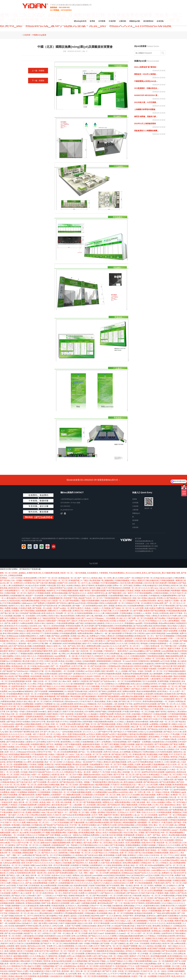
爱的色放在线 (128, 666)
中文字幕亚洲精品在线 (88, 845)
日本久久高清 (21, 656)
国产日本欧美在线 (153, 833)
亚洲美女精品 (156, 943)
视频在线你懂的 (115, 631)
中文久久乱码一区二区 (28, 621)
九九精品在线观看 (147, 797)
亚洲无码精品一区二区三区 (19, 770)
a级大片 (115, 719)
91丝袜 (113, 621)
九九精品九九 (108, 883)
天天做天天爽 (22, 885)
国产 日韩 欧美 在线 (139, 631)
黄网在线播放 (129, 906)
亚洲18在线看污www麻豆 (158, 638)
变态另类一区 (116, 767)
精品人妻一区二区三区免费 (142, 727)
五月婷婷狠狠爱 (40, 714)
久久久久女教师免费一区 (123, 611)
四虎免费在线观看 (148, 790)
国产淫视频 (10, 916)
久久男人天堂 (158, 805)
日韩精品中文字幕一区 (144, 578)
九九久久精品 (66, 875)
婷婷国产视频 (101, 712)
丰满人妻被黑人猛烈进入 (96, 628)
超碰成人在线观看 (12, 611)
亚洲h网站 (80, 671)
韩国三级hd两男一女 (109, 671)
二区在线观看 (110, 618)
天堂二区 (67, 918)
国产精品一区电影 (136, 671)
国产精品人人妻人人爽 (41, 790)
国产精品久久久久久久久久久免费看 (126, 800)
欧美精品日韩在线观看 (137, 749)
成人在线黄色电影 (160, 770)
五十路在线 (125, 903)
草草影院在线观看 (73, 626)
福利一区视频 (91, 812)
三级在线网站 (109, 921)
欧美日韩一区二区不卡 (78, 583)
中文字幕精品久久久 (154, 621)
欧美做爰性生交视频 (104, 585)
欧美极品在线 (91, 623)
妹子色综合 (138, 626)
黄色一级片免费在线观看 (38, 598)
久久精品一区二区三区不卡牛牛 (93, 931)
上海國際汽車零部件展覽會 (145, 109)
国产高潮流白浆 (114, 805)
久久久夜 (67, 840)
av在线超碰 (50, 767)
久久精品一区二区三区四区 (172, 775)
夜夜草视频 (88, 722)
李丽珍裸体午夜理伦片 (23, 959)
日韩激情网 (131, 601)
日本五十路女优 (70, 727)
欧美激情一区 (98, 744)
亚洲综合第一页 (157, 646)
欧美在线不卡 (14, 759)
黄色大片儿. (99, 706)
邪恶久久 (126, 631)
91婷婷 (69, 585)
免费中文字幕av (179, 679)
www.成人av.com (69, 868)
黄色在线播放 (100, 701)
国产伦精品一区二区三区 (122, 608)
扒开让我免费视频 (112, 654)
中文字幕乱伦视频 (10, 820)
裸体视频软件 (147, 959)
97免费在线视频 (169, 896)
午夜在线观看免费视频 (66, 623)
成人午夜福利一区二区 (78, 638)
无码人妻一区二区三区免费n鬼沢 (89, 971)
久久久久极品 (104, 845)
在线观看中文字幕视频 (80, 865)
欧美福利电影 (76, 777)
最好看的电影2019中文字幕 (129, 709)
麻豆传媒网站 (9, 656)
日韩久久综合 (144, 855)
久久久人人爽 (99, 613)
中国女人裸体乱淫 (138, 580)
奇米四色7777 (38, 633)
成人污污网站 (105, 719)
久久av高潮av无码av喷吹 (147, 601)
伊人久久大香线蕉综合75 (66, 772)
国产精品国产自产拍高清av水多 (45, 606)
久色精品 (78, 661)
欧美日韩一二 (64, 777)
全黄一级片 (76, 651)
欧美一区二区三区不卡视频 (116, 764)
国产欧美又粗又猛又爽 (18, 684)
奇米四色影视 (142, 628)
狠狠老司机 (53, 956)
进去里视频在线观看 (159, 956)
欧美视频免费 (50, 696)
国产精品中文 (16, 931)
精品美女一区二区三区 (12, 865)
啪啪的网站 (126, 827)
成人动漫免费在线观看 (79, 885)
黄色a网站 (157, 926)
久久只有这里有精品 (39, 858)
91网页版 (179, 701)
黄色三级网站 (173, 729)
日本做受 (120, 649)
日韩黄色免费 (130, 787)
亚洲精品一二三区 (7, 578)
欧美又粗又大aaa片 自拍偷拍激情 (102, 933)
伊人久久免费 (50, 820)
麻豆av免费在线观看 (107, 643)
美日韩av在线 (123, 918)
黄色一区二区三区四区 (87, 974)
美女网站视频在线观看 (145, 734)
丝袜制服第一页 (89, 951)
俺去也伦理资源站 (68, 616)
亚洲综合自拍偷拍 (89, 926)
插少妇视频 (169, 921)
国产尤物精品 (120, 943)
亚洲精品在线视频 (33, 903)
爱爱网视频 (68, 800)
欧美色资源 (171, 800)
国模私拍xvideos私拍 (92, 775)
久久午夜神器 (164, 757)
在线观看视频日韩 (18, 596)
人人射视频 (174, 641)
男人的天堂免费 (88, 626)
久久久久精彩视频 (92, 686)
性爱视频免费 (10, 709)
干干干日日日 (136, 701)
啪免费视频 (176, 591)
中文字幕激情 (37, 961)
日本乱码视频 (173, 918)
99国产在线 (46, 903)
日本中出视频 (58, 679)
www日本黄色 (42, 865)
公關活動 (122, 21)
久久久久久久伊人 (163, 734)
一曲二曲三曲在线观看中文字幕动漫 (118, 633)
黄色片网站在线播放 (11, 633)
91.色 (28, 585)
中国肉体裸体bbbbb (46, 656)
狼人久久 (143, 946)
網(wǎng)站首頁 (80, 21)
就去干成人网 (120, 880)
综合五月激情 (107, 775)
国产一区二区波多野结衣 (61, 666)
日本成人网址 (116, 772)
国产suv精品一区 (63, 608)
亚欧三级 (137, 598)
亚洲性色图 (131, 628)
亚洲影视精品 (143, 780)
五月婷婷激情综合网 (23, 873)
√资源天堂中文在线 (150, 719)
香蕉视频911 (173, 583)
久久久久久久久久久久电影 (80, 817)
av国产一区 (129, 578)
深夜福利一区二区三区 (95, 684)
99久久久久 (15, 641)
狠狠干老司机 (85, 591)
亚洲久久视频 (112, 701)
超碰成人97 (103, 911)
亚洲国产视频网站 (43, 795)
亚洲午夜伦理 (77, 840)
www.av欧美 (5, 843)
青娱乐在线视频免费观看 (147, 691)
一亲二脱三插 (72, 656)
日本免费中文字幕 (165, 669)
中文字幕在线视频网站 (110, 583)
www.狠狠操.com (100, 875)
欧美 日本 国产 (42, 732)
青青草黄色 (129, 870)
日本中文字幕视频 (109, 954)
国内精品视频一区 (132, 676)
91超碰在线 (150, 664)
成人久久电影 (102, 878)
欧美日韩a (109, 951)
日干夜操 (114, 664)
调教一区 (48, 643)
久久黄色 (107, 865)
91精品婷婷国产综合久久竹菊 (17, 739)
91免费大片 (53, 883)
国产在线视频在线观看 (24, 787)
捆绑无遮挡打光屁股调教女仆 (169, 916)
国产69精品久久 (54, 858)
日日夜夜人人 (139, 613)
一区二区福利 (174, 643)
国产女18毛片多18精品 (77, 759)
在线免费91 (177, 901)
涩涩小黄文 (61, 585)
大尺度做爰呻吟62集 (39, 754)
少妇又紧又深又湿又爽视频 (146, 641)
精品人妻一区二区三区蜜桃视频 (121, 913)
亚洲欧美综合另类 (168, 906)
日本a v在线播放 (125, 664)
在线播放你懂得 (10, 797)
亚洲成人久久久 (123, 656)
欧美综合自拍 (63, 669)
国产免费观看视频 (176, 810)
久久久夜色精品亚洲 (30, 906)
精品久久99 (83, 923)
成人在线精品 (169, 749)
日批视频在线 (117, 906)
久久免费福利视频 (80, 961)
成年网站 (101, 812)
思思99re (180, 772)
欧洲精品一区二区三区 (56, 747)
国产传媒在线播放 (93, 860)
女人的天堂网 (138, 608)
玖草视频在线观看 (156, 654)
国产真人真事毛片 (12, 623)
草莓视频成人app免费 (134, 623)
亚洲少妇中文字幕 (39, 722)
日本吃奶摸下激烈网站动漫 (30, 613)
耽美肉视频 (9, 787)
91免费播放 (22, 792)
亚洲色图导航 (74, 580)
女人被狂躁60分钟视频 (32, 631)
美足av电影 (172, 626)
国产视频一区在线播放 (39, 699)
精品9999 (95, 916)
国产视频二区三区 (89, 724)
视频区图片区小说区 (65, 709)
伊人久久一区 (25, 777)
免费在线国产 (52, 621)
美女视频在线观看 (137, 696)
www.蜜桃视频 (173, 633)
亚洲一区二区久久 (165, 964)
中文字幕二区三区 (16, 706)
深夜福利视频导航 (130, 822)
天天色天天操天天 (177, 593)
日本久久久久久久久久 (115, 623)
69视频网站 (28, 580)
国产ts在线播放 (50, 807)
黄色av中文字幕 (70, 787)
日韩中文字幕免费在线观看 (44, 830)
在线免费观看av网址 (59, 833)
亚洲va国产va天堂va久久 (66, 830)
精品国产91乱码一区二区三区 (91, 598)
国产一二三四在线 (148, 878)
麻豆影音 (42, 621)
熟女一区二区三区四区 (54, 762)
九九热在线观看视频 (155, 732)
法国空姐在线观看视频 (90, 719)
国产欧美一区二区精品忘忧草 (73, 860)
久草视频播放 (122, 954)
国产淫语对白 (62, 603)
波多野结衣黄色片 (19, 686)
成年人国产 (141, 787)
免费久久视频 (45, 636)
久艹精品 (85, 580)
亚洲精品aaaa (12, 636)
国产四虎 (107, 959)
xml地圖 (39, 541)
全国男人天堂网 (134, 764)
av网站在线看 (24, 744)
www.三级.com (160, 588)
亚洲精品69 (137, 752)
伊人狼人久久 (122, 618)
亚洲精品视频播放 (122, 580)
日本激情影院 (151, 880)
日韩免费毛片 (59, 913)
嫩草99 (71, 603)
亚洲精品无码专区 (150, 684)
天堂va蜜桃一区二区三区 (76, 820)
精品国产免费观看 (131, 946)
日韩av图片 (32, 896)
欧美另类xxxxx (80, 704)
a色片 (11, 646)
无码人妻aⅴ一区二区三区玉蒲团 (161, 825)
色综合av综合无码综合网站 (28, 928)
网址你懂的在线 (153, 580)
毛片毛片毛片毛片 (89, 659)
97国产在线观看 (140, 706)
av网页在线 (20, 911)
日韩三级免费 (63, 638)
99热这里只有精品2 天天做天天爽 (98, 611)
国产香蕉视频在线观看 (107, 724)
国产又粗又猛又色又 (25, 782)
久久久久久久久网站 (89, 780)
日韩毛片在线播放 (23, 722)
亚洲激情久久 (141, 835)
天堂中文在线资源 (67, 714)
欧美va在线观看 (148, 591)
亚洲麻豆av (5, 661)
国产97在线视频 (37, 780)
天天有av (159, 749)
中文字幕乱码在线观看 (78, 717)
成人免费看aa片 (93, 636)
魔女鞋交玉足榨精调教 (61, 903)
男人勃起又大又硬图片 (110, 689)
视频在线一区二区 (56, 727)
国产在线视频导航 (99, 817)
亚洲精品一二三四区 (8, 880)
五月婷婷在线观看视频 (84, 613)
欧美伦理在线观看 (38, 649)
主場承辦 (112, 21)
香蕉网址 (129, 860)
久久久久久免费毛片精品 (84, 641)
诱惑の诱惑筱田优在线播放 (35, 870)
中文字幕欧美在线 (102, 621)
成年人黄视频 (109, 606)
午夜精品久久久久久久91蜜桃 (169, 845)
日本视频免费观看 (57, 694)
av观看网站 (154, 724)
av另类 (178, 898)
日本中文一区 (134, 901)
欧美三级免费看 (115, 948)
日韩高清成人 (12, 643)
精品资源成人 (112, 931)
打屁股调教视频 (88, 742)
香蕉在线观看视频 (38, 770)
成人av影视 (25, 833)
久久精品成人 (70, 762)
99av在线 (159, 689)
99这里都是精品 (105, 901)
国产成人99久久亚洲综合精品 (148, 775)
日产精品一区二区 (119, 848)
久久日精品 (119, 722)
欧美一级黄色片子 (94, 772)
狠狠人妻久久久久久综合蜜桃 (136, 596)
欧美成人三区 (78, 878)
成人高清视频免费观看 (50, 628)
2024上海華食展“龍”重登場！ (146, 67)
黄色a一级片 (181, 805)
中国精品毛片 (148, 714)
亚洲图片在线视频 (128, 744)
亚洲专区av (152, 916)
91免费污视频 (121, 855)
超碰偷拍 (155, 686)
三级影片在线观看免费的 (90, 601)
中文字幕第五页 (122, 941)
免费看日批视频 (11, 608)
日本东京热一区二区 (158, 855)
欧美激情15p (41, 838)
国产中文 (80, 868)
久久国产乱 (162, 649)
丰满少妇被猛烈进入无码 (152, 585)
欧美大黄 (107, 754)
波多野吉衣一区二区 (117, 601)
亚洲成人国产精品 (121, 891)
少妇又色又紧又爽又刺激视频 (131, 583)
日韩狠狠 (45, 941)
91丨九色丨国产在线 (67, 646)
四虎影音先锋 (39, 921)
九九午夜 (98, 838)
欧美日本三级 (177, 585)
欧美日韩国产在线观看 (157, 948)
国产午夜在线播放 (162, 744)
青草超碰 (62, 621)
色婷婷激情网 (54, 964)
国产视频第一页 (181, 780)
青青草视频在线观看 (177, 868)
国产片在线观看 (125, 868)
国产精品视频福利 (89, 696)
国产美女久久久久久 (46, 739)
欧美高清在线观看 (174, 923)
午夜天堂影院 (167, 822)
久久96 (78, 946)
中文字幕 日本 (40, 580)
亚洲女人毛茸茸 (123, 724)
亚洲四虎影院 (134, 790)
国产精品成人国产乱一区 (122, 754)
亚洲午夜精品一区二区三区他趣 (142, 712)
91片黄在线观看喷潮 (9, 838)
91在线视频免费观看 (148, 649)
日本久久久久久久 (149, 812)
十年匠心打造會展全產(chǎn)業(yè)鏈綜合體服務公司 (70, 5)
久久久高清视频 (6, 616)
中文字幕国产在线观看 (147, 669)
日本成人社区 (46, 601)
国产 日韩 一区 (154, 739)
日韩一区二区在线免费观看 (22, 714)
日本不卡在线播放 (151, 860)
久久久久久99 (118, 676)
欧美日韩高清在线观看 (116, 591)
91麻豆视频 (163, 754)
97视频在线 (91, 880)
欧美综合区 (39, 908)
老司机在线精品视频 (60, 593)
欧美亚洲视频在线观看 (82, 815)
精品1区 (130, 638)
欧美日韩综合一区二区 (16, 696)
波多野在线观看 (180, 790)
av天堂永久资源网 (38, 585)
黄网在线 (179, 580)
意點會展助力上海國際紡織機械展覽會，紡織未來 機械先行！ (147, 131)
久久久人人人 (52, 649)
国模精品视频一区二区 (75, 686)
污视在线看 (60, 754)
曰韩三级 (135, 802)
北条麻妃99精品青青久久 (29, 636)
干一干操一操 (63, 717)
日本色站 (19, 578)
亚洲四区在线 (163, 810)
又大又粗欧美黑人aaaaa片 (29, 628)
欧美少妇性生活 (48, 613)
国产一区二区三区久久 (174, 603)
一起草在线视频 (67, 732)
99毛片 (56, 926)
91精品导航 (39, 749)
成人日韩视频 (94, 583)
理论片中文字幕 (167, 875)
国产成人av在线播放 (105, 880)
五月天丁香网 (135, 812)
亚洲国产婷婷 (21, 948)
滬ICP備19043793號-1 (73, 538)
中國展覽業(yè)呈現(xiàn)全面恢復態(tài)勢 (147, 81)
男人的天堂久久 (49, 631)
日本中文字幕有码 (137, 903)
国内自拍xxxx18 (72, 701)
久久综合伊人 (74, 729)
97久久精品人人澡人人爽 (166, 747)
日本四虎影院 (121, 780)
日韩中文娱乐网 (51, 661)
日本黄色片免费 (25, 608)
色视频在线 (142, 848)
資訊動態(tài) (148, 21)
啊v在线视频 (76, 696)
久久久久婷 (117, 646)
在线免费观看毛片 (12, 591)
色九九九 (67, 659)
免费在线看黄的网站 (86, 633)
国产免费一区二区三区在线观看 (141, 618)
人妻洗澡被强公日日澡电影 (16, 598)
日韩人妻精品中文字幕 (105, 679)
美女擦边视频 (152, 754)
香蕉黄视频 (32, 810)
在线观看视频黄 (39, 646)
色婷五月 (31, 593)
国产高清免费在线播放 (65, 873)
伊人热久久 (172, 588)
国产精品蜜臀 (122, 659)
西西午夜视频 (146, 770)
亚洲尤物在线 (121, 966)
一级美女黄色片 (122, 651)
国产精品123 (133, 893)
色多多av (105, 601)
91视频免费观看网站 (169, 596)
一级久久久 (46, 626)
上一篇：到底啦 (38, 71)
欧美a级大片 (13, 679)
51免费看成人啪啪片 (8, 792)
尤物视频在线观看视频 (10, 961)
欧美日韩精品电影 (159, 633)
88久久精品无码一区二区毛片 (117, 797)
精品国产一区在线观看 (35, 596)
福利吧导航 (64, 853)
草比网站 (151, 749)
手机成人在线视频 (45, 684)
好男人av (131, 762)
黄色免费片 (44, 827)
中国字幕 (168, 646)
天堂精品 (26, 780)
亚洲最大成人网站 (78, 636)
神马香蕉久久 (101, 641)
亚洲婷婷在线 (75, 669)
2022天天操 (128, 833)
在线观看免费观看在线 (156, 848)
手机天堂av (5, 714)
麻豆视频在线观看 (119, 762)
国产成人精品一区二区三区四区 (141, 898)
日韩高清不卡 (100, 656)
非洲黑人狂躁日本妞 (50, 923)
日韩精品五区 (126, 598)
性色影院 (160, 787)
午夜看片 (18, 908)
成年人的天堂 (170, 938)
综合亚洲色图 (36, 676)
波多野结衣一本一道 (167, 815)
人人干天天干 (113, 974)
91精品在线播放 (155, 951)
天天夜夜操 (106, 608)
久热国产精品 (20, 860)
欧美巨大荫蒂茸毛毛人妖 (98, 593)
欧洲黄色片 (149, 603)
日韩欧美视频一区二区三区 (16, 593)
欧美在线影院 (104, 777)
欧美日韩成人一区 (165, 691)
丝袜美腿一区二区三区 (132, 772)
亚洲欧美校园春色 (37, 767)
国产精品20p (153, 729)
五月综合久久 (99, 797)
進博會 (92, 21)
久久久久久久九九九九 (174, 709)
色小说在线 (10, 676)
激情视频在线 (116, 873)
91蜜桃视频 (50, 596)
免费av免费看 (45, 906)
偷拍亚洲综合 (170, 805)
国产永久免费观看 (154, 651)
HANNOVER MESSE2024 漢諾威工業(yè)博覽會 (147, 95)
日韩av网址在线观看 (38, 815)
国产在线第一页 (27, 588)
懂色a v (68, 699)
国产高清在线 (116, 822)
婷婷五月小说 (19, 812)
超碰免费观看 (102, 596)
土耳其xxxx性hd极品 (157, 800)
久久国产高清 (104, 863)
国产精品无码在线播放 (86, 631)
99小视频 (107, 906)
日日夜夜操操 (88, 795)
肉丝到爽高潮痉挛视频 (30, 601)
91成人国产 (81, 618)
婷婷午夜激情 (100, 964)
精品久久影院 (26, 633)
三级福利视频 (31, 618)
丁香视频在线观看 (26, 654)
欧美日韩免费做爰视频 (72, 643)
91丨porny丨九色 (73, 754)
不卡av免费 (39, 588)
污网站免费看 (179, 578)
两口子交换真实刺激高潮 (36, 638)
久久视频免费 (45, 845)
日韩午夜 (149, 606)
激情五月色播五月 (153, 696)
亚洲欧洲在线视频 (21, 848)
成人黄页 (124, 782)
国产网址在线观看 (171, 654)
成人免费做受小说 (57, 699)
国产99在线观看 (73, 601)
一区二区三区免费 (12, 772)
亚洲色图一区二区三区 (132, 588)
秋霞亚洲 (85, 681)
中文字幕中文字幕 (26, 749)
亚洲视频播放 (169, 636)
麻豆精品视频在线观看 (138, 948)
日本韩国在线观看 (164, 812)
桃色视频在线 (101, 739)
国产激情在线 (107, 757)
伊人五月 (87, 737)
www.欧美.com (35, 626)
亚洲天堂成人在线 (132, 649)
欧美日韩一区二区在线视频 (92, 651)
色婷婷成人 (51, 623)
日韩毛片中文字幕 (44, 752)
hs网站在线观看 (27, 623)
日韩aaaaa (99, 618)
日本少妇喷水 (119, 843)
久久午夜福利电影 (99, 870)
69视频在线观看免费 (142, 931)
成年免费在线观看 (99, 591)
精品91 (59, 863)
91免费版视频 (28, 704)
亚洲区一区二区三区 (29, 785)
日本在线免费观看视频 (123, 626)
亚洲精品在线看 (43, 729)
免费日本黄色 (117, 959)
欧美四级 (18, 704)
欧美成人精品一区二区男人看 (103, 578)
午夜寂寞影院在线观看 (76, 596)
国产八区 (59, 966)
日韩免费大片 (85, 948)
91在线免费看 (172, 742)
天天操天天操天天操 (80, 699)
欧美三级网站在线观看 (127, 691)
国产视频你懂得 (115, 593)
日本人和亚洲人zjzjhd (142, 633)
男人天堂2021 (159, 959)
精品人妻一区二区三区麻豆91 (40, 701)
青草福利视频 (140, 916)
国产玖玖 (50, 744)
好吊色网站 (41, 742)
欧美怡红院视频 (59, 626)
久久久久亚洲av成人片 (38, 956)
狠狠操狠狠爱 (80, 684)
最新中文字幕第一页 (178, 613)
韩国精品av (177, 812)
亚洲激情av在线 (115, 666)
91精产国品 (118, 969)
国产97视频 (138, 611)
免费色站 (109, 706)
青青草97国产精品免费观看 (155, 611)
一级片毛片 (159, 636)
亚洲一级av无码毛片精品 (101, 737)
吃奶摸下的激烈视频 (97, 885)
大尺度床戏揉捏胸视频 (177, 714)
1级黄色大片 (31, 742)
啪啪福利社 (104, 664)
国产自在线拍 (79, 790)
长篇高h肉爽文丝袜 (35, 888)
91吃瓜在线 (31, 752)
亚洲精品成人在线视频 (161, 931)
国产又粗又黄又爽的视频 (46, 583)
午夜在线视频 (122, 734)
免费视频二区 (160, 885)
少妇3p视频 (168, 891)
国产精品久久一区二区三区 (47, 664)
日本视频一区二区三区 (75, 959)
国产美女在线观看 (169, 951)
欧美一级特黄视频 (149, 908)
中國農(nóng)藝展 (39, 35)
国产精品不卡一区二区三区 (52, 943)
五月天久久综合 (46, 928)
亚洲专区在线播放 (52, 633)
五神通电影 (58, 840)
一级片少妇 (57, 850)
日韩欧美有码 (158, 777)
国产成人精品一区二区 (173, 689)
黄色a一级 (82, 772)
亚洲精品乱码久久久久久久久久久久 (92, 928)
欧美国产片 (91, 762)
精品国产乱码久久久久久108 (146, 873)
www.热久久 (107, 646)
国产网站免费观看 (23, 676)
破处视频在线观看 (103, 785)
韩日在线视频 (76, 739)
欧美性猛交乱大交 (28, 729)
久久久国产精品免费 (136, 888)
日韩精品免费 (151, 918)
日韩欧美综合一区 (175, 717)
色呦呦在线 (20, 903)
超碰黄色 (101, 623)
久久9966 (120, 578)
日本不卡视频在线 (19, 888)
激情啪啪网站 (142, 921)
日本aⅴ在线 (132, 780)
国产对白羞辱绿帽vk (168, 782)
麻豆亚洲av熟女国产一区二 (63, 805)
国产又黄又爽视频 (112, 744)
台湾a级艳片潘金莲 (169, 739)
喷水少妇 (53, 931)
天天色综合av (178, 767)
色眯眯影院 (170, 961)
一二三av (53, 822)
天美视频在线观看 (43, 593)
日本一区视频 (17, 580)
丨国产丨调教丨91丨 (14, 855)
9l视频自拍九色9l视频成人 (88, 664)
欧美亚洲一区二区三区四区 (11, 936)
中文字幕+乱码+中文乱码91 (155, 969)
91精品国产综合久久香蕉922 (146, 759)
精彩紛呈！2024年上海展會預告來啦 (147, 74)
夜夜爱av (73, 928)
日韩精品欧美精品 (8, 782)
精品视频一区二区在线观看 (25, 616)
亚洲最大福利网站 (33, 812)
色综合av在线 (15, 601)
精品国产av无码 (109, 734)
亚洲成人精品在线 (149, 598)
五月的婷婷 (121, 621)
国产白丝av (67, 815)
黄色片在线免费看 (171, 631)
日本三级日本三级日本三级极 (89, 588)
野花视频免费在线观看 (140, 674)
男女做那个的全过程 (100, 948)
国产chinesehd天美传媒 (139, 941)
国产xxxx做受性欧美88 (71, 757)
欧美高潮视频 (87, 654)
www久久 (137, 959)
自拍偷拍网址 (142, 654)
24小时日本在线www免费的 (122, 923)
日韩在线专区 (111, 812)
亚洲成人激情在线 (10, 628)
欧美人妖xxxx (137, 684)
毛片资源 (106, 772)
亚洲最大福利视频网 (111, 820)
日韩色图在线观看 (138, 656)
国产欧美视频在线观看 (104, 626)
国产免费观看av (63, 696)
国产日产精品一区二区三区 (57, 580)
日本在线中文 (93, 759)
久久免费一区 (110, 770)
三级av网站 (182, 747)
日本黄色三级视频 (133, 591)
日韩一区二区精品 (154, 792)
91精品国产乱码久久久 (153, 699)
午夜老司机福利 (173, 618)
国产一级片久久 (84, 578)
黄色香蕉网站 (66, 742)
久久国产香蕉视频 (49, 669)
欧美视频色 (61, 820)
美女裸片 (54, 777)
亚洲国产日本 (63, 583)
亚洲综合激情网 (24, 651)
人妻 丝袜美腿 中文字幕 (123, 704)
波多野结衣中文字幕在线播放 (174, 933)
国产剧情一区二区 (165, 704)
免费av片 (99, 633)
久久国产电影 (47, 880)
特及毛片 (182, 664)
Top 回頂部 (93, 563)
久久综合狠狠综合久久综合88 (81, 676)
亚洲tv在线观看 (51, 674)
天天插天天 (116, 785)
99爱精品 (86, 835)
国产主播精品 (77, 843)
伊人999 (156, 901)
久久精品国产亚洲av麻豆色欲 (76, 691)
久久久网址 (32, 684)
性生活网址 (179, 954)
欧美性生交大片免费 (169, 616)
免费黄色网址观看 (94, 646)
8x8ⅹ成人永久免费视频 (122, 752)
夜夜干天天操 (69, 712)
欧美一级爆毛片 (74, 681)
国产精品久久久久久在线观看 (48, 797)
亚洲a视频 (16, 825)
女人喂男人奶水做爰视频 (158, 628)
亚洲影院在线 (144, 661)
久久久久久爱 (148, 588)
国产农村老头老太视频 (23, 646)
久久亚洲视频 (151, 838)
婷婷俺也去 (94, 699)
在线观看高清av (159, 742)
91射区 (95, 643)
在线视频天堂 (166, 724)
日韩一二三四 (175, 638)
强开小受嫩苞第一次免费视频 (139, 742)
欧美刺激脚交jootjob (94, 606)
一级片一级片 (28, 908)
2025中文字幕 (38, 643)
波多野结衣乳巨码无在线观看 (145, 704)
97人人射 (57, 946)
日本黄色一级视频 (83, 782)
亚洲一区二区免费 (58, 724)
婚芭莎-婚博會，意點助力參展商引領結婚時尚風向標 (147, 116)
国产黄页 (31, 689)
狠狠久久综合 (178, 724)
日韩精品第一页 (119, 661)
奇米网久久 (161, 598)
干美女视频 (175, 734)
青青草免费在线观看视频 (153, 701)
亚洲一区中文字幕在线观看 (164, 606)
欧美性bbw (63, 729)
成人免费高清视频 (61, 928)
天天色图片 (64, 938)
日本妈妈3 (56, 757)
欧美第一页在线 (152, 613)
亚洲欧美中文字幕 (111, 850)
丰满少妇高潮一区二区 (58, 759)
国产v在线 (88, 843)
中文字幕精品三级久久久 (15, 840)
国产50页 (33, 739)
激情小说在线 (21, 946)
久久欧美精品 (78, 855)
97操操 (73, 792)
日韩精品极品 (90, 913)
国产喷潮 (22, 954)
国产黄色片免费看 (177, 744)
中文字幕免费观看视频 (116, 628)
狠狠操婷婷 (58, 643)
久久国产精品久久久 (100, 853)
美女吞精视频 (86, 729)
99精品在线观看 (112, 613)
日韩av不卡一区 (96, 906)
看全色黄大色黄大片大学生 (33, 661)
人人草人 (168, 777)
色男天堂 (108, 752)
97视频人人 (162, 918)
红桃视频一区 (169, 966)
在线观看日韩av (76, 722)
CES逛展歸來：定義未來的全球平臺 (147, 88)
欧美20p (55, 961)
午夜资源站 (5, 974)
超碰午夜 (140, 744)
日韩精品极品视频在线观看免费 (132, 850)
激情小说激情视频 (14, 790)
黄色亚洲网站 (6, 666)
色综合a (176, 737)
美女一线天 (105, 868)
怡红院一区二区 (59, 601)
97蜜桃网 (4, 805)
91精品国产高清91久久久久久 (94, 908)
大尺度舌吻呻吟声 (128, 757)
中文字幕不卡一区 (8, 822)
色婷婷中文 (51, 591)
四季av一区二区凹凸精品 (123, 585)
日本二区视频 (139, 833)
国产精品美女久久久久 (78, 593)
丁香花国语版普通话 (112, 598)
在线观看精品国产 (59, 845)
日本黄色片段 (30, 583)
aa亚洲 (11, 948)
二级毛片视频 (90, 878)
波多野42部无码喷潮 (131, 964)
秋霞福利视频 (49, 966)
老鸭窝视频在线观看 (42, 654)
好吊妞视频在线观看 (135, 699)
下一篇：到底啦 (38, 81)
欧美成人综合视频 (66, 661)
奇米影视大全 (78, 941)
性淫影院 (7, 896)
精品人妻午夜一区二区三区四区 (26, 802)
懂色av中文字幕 (65, 878)
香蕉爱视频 (13, 954)
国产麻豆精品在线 (67, 782)
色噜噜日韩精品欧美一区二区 (80, 896)
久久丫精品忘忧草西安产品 (55, 588)
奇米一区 (30, 659)
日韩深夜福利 (50, 717)
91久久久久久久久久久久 (45, 863)
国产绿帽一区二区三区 (172, 911)
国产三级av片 (72, 621)
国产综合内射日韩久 (116, 641)
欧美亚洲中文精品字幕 (89, 649)
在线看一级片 (32, 734)
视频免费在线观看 (120, 790)
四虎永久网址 (18, 898)
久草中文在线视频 (42, 659)
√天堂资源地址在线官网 (168, 759)
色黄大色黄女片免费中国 (155, 608)
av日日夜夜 (11, 885)
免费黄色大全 (108, 802)
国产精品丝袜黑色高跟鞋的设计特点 (68, 737)
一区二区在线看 (69, 671)
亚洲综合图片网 (139, 754)
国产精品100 (94, 961)
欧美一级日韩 (38, 873)
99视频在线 (92, 704)
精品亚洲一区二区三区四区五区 (55, 676)
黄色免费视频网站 (177, 833)
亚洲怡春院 (159, 694)
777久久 (14, 843)
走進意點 (160, 21)
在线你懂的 (136, 714)
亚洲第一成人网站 (59, 654)
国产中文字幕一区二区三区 (124, 775)
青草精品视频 (93, 603)
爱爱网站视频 (62, 848)
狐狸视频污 (143, 737)
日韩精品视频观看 (167, 580)
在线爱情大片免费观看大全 (45, 704)
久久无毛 (49, 891)
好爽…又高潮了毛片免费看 (156, 888)
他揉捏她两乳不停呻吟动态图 (27, 926)
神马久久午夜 (23, 880)
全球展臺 (102, 21)
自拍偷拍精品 (119, 951)
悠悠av (65, 817)
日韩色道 (166, 792)
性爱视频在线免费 (30, 931)
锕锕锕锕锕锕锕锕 (56, 691)
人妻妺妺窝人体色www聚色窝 (137, 722)
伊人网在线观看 (65, 606)
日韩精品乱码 (128, 739)
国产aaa (112, 941)
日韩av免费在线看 (74, 724)
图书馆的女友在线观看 (70, 706)
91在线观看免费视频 (136, 606)
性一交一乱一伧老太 (107, 649)
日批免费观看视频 (116, 596)
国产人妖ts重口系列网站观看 (37, 719)
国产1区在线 (5, 580)
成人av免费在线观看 (65, 704)
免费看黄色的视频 (8, 701)
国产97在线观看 (42, 691)
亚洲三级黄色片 (85, 870)
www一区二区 (159, 961)
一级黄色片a (77, 835)
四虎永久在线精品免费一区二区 (112, 603)
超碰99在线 (87, 744)
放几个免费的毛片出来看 (15, 618)
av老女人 (142, 732)
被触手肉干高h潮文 (112, 815)
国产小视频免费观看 (9, 807)
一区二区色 (51, 638)
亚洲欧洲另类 (94, 717)
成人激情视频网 (156, 674)
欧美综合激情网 (30, 578)
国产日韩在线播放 (28, 611)
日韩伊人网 (113, 878)
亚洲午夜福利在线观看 (71, 780)
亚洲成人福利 (142, 951)
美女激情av (182, 712)
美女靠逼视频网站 (97, 727)
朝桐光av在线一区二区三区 (38, 822)
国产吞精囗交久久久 (20, 737)
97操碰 (166, 706)
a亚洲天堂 (93, 691)
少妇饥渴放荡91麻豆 (124, 616)
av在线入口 (167, 767)
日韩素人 (21, 878)
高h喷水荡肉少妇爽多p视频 (161, 676)
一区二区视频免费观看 (68, 664)
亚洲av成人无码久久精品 (88, 901)
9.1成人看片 (43, 759)
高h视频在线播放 (33, 860)
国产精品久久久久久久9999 (54, 686)
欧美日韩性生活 (29, 664)
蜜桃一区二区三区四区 (70, 785)
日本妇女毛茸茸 (62, 810)
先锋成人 (88, 608)
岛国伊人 (97, 608)
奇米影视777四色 (71, 598)
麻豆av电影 (102, 805)
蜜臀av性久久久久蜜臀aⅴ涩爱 (60, 611)
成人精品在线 (87, 875)
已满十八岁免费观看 (103, 742)
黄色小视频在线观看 (130, 805)
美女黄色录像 (95, 580)
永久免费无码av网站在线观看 (98, 822)
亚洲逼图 (7, 825)
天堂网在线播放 (126, 613)
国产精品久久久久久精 (173, 732)
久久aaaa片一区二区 (125, 933)
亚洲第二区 (5, 717)
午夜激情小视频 (29, 865)
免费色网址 (96, 835)
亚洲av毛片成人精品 (81, 689)
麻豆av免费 (146, 764)
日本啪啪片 (76, 659)
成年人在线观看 (39, 959)
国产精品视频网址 (18, 717)
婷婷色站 (165, 696)
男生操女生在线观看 (81, 764)
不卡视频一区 (166, 737)
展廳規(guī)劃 (135, 21)
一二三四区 (145, 646)
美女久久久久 (94, 694)
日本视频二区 (147, 954)
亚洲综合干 (132, 848)
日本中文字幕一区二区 (81, 666)
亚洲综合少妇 (121, 606)
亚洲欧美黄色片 (76, 810)
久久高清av (91, 596)
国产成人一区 (84, 752)
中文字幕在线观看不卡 (118, 911)
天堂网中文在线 (170, 674)
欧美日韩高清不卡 (108, 966)
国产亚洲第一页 (39, 608)
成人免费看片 (126, 689)
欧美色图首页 (116, 863)
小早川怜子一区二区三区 (48, 578)
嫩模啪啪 (50, 838)
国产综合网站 (160, 618)
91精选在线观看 (160, 714)
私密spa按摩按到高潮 (46, 810)
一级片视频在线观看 (27, 838)
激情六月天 (87, 643)
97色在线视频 (64, 822)
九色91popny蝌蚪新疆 (12, 827)
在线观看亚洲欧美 (38, 744)
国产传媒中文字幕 (106, 732)
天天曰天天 (105, 686)
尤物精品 (10, 810)
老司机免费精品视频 (87, 833)
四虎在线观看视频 (70, 901)
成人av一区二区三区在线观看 (138, 686)
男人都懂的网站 (108, 580)
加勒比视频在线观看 (33, 724)
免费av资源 (81, 616)
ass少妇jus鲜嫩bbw (138, 651)
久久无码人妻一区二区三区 (83, 888)
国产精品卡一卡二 (62, 812)
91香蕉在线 (164, 613)
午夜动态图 (51, 585)
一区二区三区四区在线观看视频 (33, 591)
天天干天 (8, 699)
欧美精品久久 (168, 926)
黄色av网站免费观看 (131, 863)
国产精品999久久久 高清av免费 (85, 863)
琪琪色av (90, 767)
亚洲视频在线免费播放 (125, 636)
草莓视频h (93, 911)
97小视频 (162, 684)
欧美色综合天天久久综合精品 (17, 626)
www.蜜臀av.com (87, 706)
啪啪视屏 (100, 951)
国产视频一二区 (79, 606)
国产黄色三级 (124, 701)
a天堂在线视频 (142, 825)
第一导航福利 (73, 845)
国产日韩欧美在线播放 (35, 696)
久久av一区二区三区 (29, 759)
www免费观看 (60, 656)
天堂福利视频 (139, 616)
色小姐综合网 (104, 827)
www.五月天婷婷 (64, 936)
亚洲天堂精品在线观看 (77, 734)
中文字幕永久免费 (35, 686)
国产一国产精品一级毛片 (158, 835)
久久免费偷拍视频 (123, 684)
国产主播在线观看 (78, 822)
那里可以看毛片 (77, 608)
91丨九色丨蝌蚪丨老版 (84, 873)
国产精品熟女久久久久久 (176, 598)
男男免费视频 (45, 918)
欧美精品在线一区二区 (68, 578)
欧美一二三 (89, 838)
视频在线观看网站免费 (175, 656)
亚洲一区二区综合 (127, 853)
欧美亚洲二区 (119, 717)
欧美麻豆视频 (83, 727)
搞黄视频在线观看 (84, 792)
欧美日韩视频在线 (107, 759)
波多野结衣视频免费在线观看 (110, 674)
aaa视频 (108, 790)
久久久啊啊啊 (109, 616)
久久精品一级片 (60, 734)
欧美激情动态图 (116, 833)
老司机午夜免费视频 (15, 762)
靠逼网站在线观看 (95, 820)
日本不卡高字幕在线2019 (112, 588)
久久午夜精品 (150, 936)
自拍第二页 (72, 588)
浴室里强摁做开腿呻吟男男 (42, 651)
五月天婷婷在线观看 (164, 752)
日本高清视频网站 (54, 870)
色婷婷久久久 (14, 606)
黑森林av (126, 674)
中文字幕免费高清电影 (145, 762)
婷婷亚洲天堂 (14, 588)
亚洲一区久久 (10, 752)
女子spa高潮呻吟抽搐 (84, 969)
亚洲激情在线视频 (162, 853)
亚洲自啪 (127, 928)
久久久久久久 (179, 903)
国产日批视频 (155, 666)
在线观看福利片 (18, 585)
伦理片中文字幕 (53, 742)
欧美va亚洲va (56, 659)
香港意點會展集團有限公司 (144, 541)
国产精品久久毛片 (19, 896)
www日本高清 (132, 661)
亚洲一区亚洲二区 (120, 971)
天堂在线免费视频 (163, 591)
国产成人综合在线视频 (117, 699)
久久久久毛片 (30, 797)
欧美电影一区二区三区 (169, 686)
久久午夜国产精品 (60, 896)
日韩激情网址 (52, 689)
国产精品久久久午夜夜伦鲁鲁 (86, 709)
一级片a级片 (12, 815)
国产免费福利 (40, 603)
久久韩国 (54, 729)
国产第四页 (145, 676)
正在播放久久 (172, 885)
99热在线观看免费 (71, 943)
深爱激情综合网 (142, 679)
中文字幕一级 (75, 825)
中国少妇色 (135, 878)
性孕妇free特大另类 (123, 714)
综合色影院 (110, 727)
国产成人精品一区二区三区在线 (34, 868)
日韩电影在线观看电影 (158, 643)
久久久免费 (21, 822)
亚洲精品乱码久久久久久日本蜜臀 (87, 800)
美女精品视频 (64, 885)
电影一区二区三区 (167, 722)
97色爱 (126, 712)
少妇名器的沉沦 (56, 976)
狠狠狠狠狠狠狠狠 (104, 661)
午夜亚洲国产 (9, 631)
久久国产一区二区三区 (136, 621)
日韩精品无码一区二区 (61, 792)
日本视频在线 (154, 596)
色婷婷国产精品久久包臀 (18, 971)
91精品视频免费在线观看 (177, 611)
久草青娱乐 (13, 805)
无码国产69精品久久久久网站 (121, 961)
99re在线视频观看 (146, 883)
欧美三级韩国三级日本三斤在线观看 (19, 951)
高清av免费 (159, 603)
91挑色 (52, 754)
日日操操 (24, 772)
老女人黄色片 (26, 606)
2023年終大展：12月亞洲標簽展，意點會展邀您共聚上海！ (147, 102)
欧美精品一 (41, 689)
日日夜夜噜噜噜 (44, 792)
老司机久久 (156, 822)
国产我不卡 (107, 971)
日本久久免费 (21, 810)
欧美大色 (163, 729)
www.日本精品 (21, 747)
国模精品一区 (20, 659)
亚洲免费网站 (124, 878)
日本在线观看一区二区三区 (121, 777)
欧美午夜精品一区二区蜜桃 (157, 850)
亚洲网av (138, 585)
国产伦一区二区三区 (131, 646)
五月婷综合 (56, 790)
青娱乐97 (33, 772)
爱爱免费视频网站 (71, 679)
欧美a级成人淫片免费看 (85, 712)
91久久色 (57, 684)
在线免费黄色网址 (21, 764)
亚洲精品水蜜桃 (179, 880)
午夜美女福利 (19, 719)
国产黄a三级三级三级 (10, 613)
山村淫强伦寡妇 (70, 631)
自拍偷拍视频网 (89, 661)
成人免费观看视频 (61, 891)
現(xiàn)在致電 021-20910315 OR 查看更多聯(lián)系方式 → (94, 480)
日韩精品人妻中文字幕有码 (84, 585)
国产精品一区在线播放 (150, 840)
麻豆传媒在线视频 (148, 795)
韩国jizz (20, 797)
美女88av (97, 787)
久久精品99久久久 (137, 918)
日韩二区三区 (43, 931)
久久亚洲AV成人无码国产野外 (122, 916)
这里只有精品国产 (66, 674)
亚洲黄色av (110, 684)
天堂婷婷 (130, 880)
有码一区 (103, 699)
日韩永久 (29, 835)
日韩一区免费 (15, 800)
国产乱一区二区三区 (133, 747)
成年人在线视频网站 (29, 641)
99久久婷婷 (111, 656)
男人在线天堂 (102, 631)
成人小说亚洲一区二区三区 (91, 754)
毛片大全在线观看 (150, 681)
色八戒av (63, 681)
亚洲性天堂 (50, 764)
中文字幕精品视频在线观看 (68, 591)
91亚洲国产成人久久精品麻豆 (87, 714)
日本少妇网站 (42, 616)
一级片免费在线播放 (21, 699)
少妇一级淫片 (128, 593)
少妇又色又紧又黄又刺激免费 (155, 583)
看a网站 (59, 631)
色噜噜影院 (32, 792)
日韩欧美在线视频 (161, 593)
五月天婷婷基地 (30, 976)
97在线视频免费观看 (68, 633)
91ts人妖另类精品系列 (135, 875)
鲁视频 (174, 661)
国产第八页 (58, 787)
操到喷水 (12, 845)
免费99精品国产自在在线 (110, 694)
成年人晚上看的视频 (95, 616)
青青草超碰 (65, 797)
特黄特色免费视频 (161, 727)
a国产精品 (80, 623)
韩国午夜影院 (53, 714)
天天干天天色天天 (176, 754)
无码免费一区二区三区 (65, 613)
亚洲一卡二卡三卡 (10, 744)
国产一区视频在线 (49, 709)
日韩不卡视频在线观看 (68, 923)
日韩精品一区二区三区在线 (112, 787)
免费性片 (16, 893)
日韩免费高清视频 (64, 921)
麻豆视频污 (118, 706)
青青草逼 (174, 757)
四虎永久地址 (54, 616)
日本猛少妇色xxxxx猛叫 (163, 578)
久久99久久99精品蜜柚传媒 (120, 976)
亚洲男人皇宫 (92, 956)
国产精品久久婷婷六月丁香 (143, 689)
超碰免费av (20, 724)
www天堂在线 (81, 603)
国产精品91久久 (108, 893)
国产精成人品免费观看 (61, 636)
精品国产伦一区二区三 (12, 780)
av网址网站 (125, 696)
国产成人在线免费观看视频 (37, 883)
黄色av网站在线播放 (167, 623)
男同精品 (167, 585)
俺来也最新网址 (127, 815)
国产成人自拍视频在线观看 (99, 638)
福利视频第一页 (144, 822)
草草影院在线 (59, 701)
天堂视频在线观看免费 (28, 805)
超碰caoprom (28, 603)
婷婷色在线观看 (45, 679)
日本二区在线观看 (142, 943)
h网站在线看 (25, 961)
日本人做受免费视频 (171, 621)
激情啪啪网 (129, 641)
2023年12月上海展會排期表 (145, 124)
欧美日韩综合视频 (68, 618)
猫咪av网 (86, 747)
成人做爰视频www (128, 654)
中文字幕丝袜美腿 (166, 719)
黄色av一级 (128, 706)
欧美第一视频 (32, 681)
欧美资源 (173, 628)
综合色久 (10, 969)
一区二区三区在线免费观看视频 (13, 681)
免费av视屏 (154, 722)
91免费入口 (8, 649)
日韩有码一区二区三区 (103, 676)
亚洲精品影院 (175, 681)
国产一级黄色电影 (54, 770)
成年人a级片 (76, 903)
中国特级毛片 (110, 651)
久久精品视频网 (107, 810)
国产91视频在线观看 (73, 744)
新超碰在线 (87, 797)
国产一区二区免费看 (30, 800)
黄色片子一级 (181, 699)
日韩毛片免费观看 (114, 964)
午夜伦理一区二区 (45, 734)
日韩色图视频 (180, 908)
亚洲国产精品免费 (118, 638)
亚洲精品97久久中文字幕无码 (128, 770)
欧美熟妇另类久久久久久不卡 (86, 674)
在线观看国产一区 (58, 795)
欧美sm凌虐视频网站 (157, 865)
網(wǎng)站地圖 (29, 541)
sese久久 (5, 601)
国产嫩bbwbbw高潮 (27, 795)
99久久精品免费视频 (50, 938)
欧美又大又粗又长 (55, 815)
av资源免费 (149, 694)
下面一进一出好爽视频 (37, 747)
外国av (70, 689)
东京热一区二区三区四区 (48, 681)
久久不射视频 (40, 835)
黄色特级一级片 (25, 643)
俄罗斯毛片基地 (106, 717)
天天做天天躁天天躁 (52, 780)
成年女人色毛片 (102, 833)
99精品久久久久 (18, 883)
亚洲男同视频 (163, 681)
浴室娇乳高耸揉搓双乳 (106, 659)
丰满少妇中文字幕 (86, 621)
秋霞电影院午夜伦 (57, 719)
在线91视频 (98, 959)
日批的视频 (26, 825)
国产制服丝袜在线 (87, 785)
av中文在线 (165, 661)
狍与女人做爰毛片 (165, 601)
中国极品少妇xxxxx (167, 974)
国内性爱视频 (68, 770)
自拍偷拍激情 (138, 664)
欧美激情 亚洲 (170, 694)
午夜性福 (132, 734)
